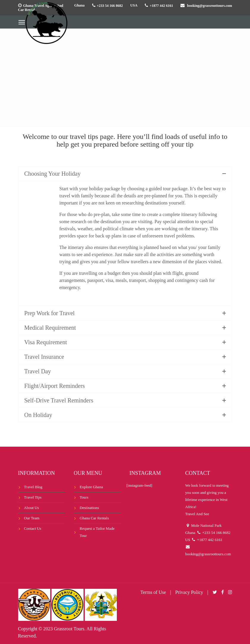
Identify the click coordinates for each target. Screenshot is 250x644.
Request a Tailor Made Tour (97, 532)
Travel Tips (33, 497)
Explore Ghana (91, 487)
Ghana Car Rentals (94, 518)
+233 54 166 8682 (110, 6)
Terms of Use (153, 592)
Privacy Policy (189, 592)
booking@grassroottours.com (209, 6)
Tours (84, 497)
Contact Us (33, 528)
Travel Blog (33, 487)
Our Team (32, 518)
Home (24, 92)
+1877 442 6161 (161, 6)
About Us (32, 508)
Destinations (89, 508)
